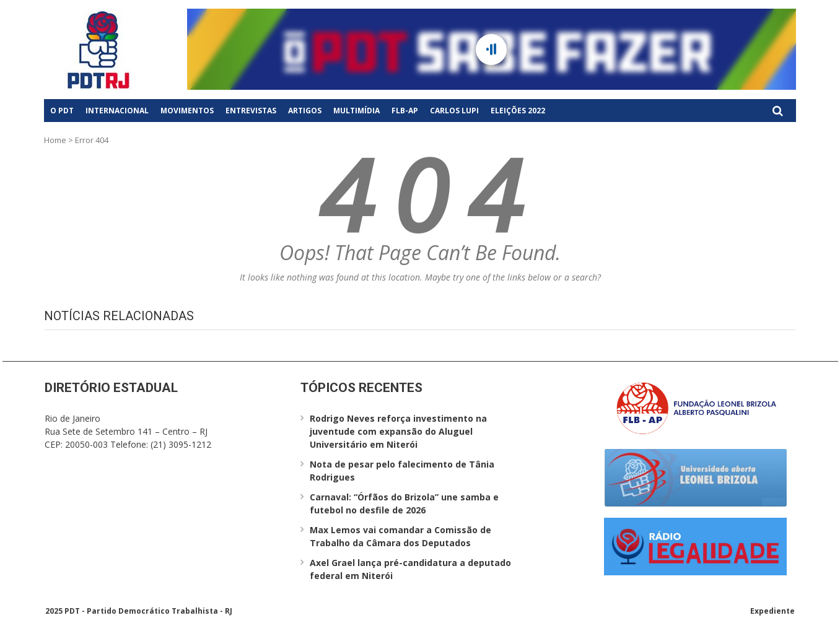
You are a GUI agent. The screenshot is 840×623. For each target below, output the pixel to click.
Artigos (305, 111)
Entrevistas (251, 111)
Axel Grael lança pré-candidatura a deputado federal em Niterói (410, 569)
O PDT (62, 111)
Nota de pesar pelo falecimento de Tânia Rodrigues (402, 471)
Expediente (772, 611)
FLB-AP (405, 111)
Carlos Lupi (454, 111)
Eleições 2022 (518, 111)
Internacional (117, 111)
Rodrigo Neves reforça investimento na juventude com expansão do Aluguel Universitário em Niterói (398, 431)
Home (55, 140)
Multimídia (357, 111)
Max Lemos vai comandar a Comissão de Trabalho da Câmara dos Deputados (400, 536)
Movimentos (187, 111)
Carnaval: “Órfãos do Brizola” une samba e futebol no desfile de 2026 (404, 503)
